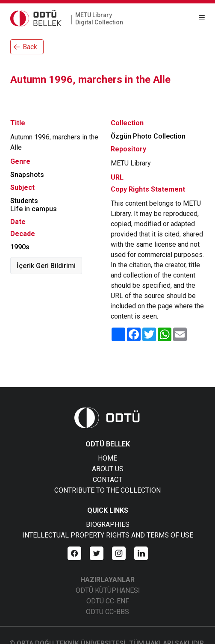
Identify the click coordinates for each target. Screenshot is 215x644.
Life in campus (34, 209)
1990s (20, 247)
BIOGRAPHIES (108, 524)
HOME (107, 458)
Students (24, 201)
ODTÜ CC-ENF (108, 601)
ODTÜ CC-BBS (107, 612)
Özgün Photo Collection (148, 136)
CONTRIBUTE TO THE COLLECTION (107, 490)
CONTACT (107, 480)
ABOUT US (108, 469)
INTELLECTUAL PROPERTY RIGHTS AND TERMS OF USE (108, 535)
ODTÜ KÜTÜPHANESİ (108, 590)
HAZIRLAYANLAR (107, 580)
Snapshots (27, 175)
